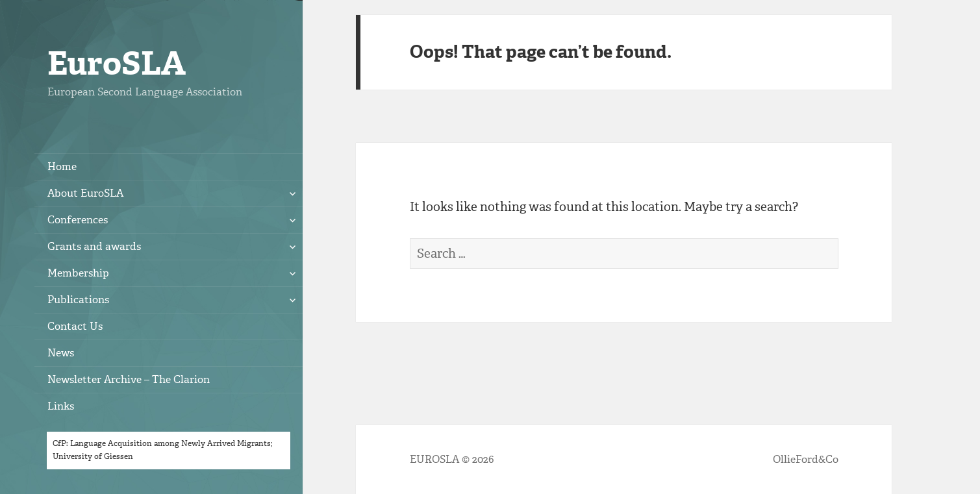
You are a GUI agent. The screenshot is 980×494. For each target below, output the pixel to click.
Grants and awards (94, 246)
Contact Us (75, 326)
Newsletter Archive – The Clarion (129, 379)
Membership (78, 273)
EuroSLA (117, 63)
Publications (78, 300)
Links (61, 406)
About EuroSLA (85, 193)
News (61, 353)
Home (62, 167)
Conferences (78, 220)
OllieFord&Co (806, 459)
